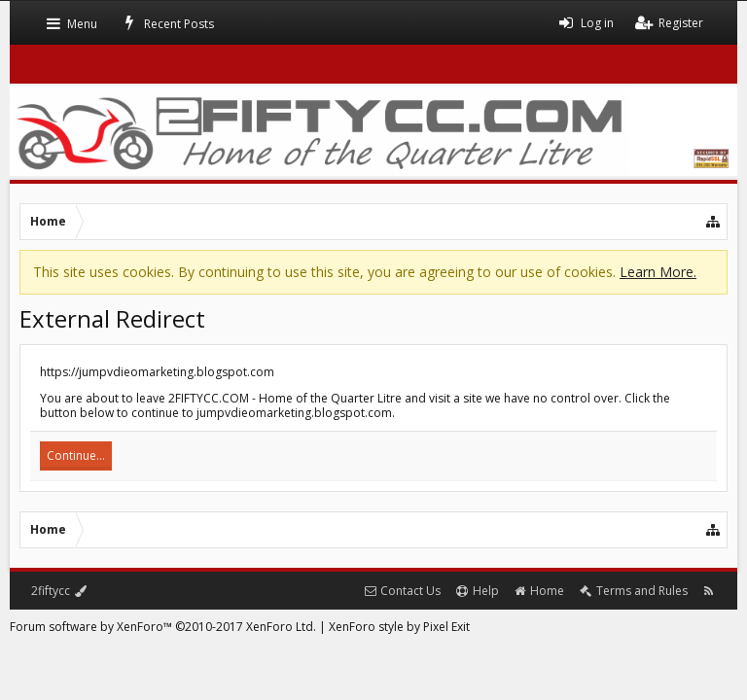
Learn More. (658, 272)
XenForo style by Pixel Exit (399, 627)
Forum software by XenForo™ (163, 627)
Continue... (76, 455)
